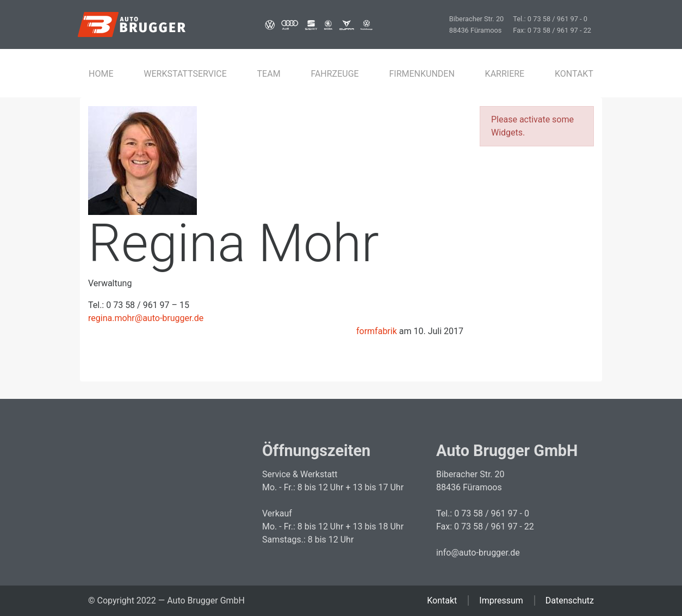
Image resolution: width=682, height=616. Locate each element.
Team (269, 74)
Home (101, 74)
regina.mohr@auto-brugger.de (146, 318)
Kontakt (574, 74)
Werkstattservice (185, 74)
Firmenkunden (421, 74)
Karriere (505, 74)
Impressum (501, 600)
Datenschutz (570, 600)
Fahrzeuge (334, 74)
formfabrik (377, 331)
